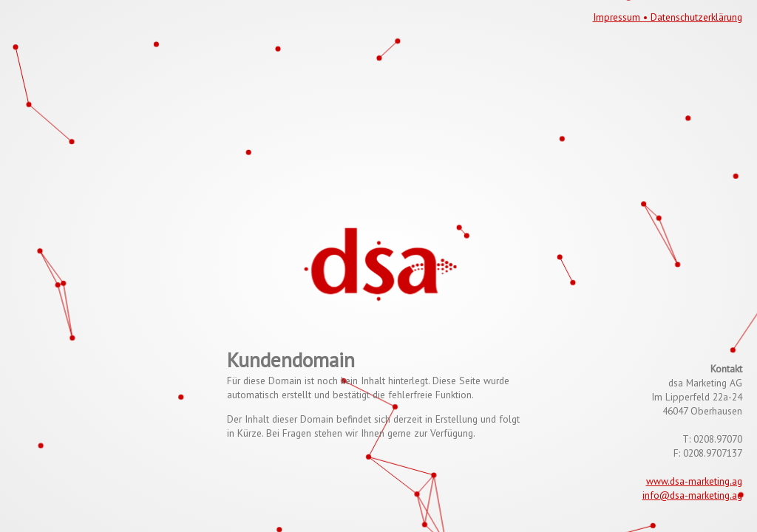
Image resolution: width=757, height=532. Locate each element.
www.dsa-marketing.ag (694, 481)
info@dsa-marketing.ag (692, 495)
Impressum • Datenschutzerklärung (668, 17)
